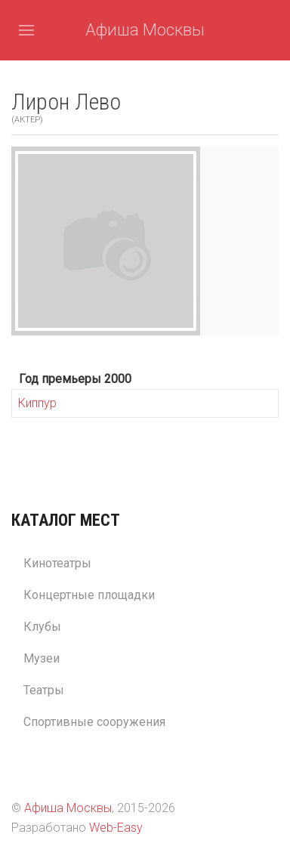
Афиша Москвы (145, 30)
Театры (44, 690)
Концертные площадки (89, 595)
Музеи (42, 658)
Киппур (37, 403)
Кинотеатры (57, 563)
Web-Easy (116, 828)
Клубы (42, 627)
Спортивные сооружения (94, 722)
